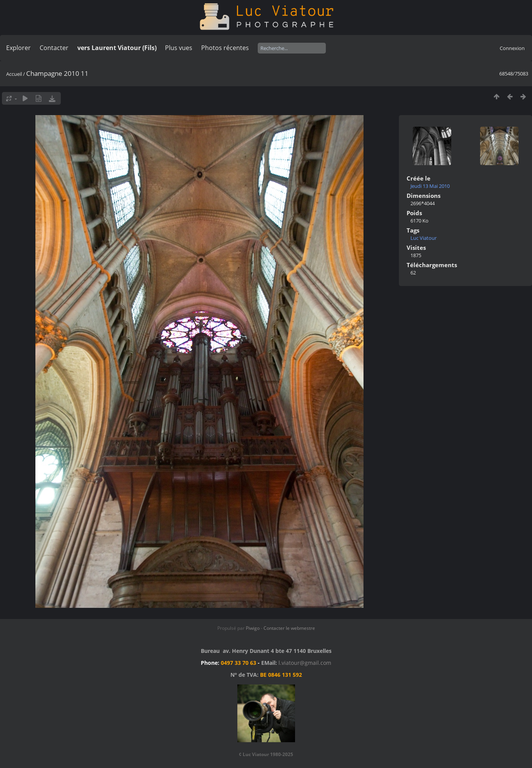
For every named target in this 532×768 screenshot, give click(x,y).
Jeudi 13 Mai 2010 (430, 186)
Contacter (54, 48)
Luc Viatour (424, 238)
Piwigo (253, 628)
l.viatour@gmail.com (305, 663)
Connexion (512, 48)
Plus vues (179, 48)
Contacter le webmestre (289, 628)
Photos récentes (225, 48)
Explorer (18, 48)
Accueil (14, 74)
